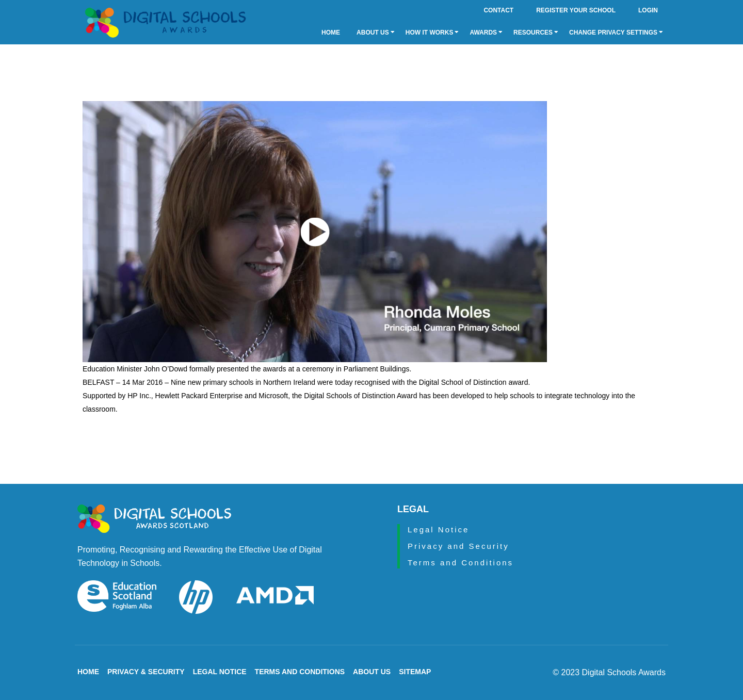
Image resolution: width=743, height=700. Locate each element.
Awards (486, 32)
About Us (376, 32)
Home (331, 32)
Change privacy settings (616, 32)
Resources (536, 32)
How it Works (432, 32)
